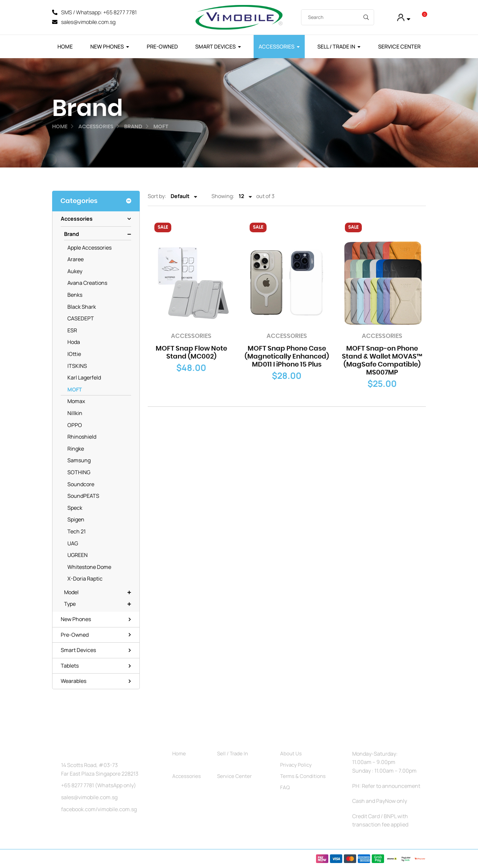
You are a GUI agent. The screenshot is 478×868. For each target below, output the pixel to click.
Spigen (76, 520)
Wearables (74, 681)
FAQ (285, 787)
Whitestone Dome (89, 567)
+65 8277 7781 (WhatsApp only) (99, 786)
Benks (75, 295)
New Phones (107, 47)
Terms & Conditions (303, 776)
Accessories (277, 47)
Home (65, 47)
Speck (75, 508)
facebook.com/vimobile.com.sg (99, 809)
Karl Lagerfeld (84, 378)
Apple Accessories (89, 248)
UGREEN (78, 555)
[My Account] (385, 17)
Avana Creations (87, 283)
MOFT (75, 389)
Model (71, 592)
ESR (72, 330)
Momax (76, 401)
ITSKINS (77, 366)
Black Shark (82, 307)
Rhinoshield (82, 437)
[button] (403, 17)
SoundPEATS (83, 496)
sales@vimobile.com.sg (89, 797)
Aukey (75, 271)
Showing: (223, 196)
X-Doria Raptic (85, 579)
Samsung (79, 461)
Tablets (70, 666)
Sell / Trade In (336, 47)
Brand (72, 234)
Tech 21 (77, 531)
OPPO (75, 425)
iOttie (74, 354)
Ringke (76, 449)
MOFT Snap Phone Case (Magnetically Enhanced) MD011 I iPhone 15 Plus (287, 357)
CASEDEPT (81, 319)
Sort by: (157, 196)
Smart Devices (215, 47)
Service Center (399, 47)
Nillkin (75, 413)
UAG (73, 543)
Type (70, 604)
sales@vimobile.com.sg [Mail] (88, 22)
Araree (76, 260)
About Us (291, 754)
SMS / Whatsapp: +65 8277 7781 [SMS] (99, 12)
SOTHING (79, 472)
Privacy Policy (296, 765)
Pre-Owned (162, 47)
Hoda (74, 342)
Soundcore (81, 484)
